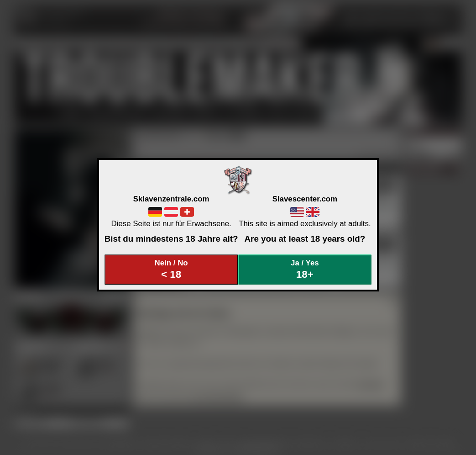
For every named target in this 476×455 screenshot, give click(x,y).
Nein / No (171, 269)
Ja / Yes (305, 269)
